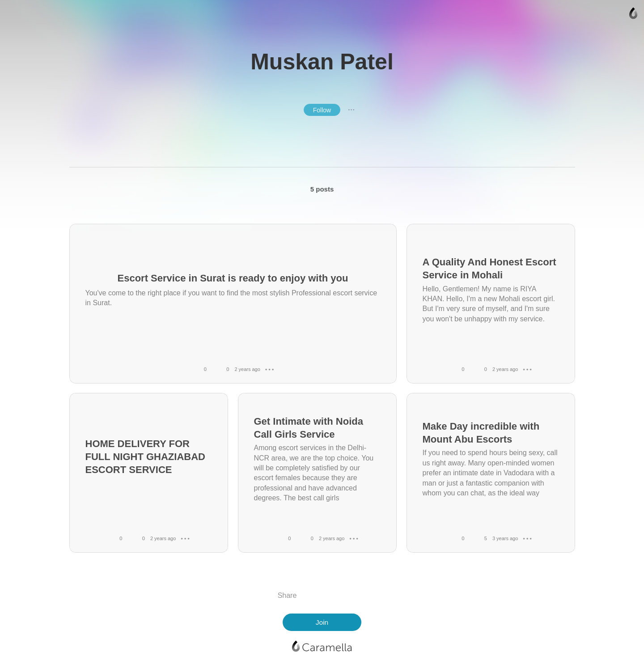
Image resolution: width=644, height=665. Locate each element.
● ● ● (352, 110)
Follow (322, 110)
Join (322, 622)
